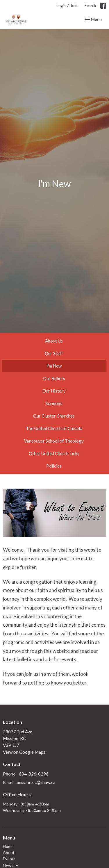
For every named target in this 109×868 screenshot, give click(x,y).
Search (90, 6)
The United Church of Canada (54, 428)
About (9, 852)
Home (8, 846)
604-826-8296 (34, 774)
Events (9, 859)
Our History (54, 391)
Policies (54, 466)
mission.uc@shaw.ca (36, 782)
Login (61, 6)
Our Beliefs (54, 378)
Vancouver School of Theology (54, 441)
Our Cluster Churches (54, 416)
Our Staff (54, 353)
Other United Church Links (54, 453)
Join (74, 6)
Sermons (54, 403)
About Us (54, 341)
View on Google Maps (24, 752)
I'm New (54, 366)
